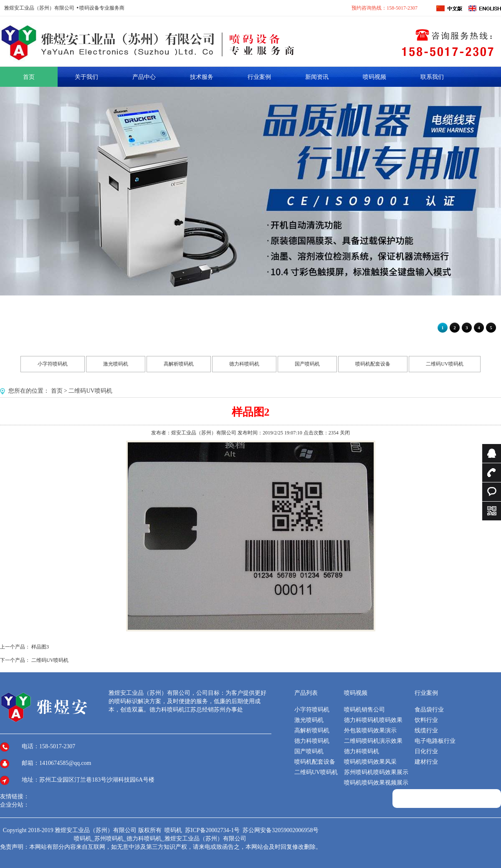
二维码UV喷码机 (444, 364)
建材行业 (426, 762)
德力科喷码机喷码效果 (373, 720)
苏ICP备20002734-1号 (213, 830)
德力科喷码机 (244, 364)
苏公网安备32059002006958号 (281, 830)
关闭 (345, 433)
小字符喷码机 (53, 364)
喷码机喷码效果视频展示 (376, 783)
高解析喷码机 (179, 364)
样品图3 (40, 647)
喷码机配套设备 (373, 364)
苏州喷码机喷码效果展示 (376, 772)
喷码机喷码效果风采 (370, 762)
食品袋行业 (429, 710)
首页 (57, 391)
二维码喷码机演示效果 (373, 741)
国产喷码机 (307, 364)
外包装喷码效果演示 (370, 730)
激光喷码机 (116, 364)
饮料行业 (426, 720)
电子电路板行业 (435, 741)
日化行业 (426, 751)
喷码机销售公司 (364, 710)
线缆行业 (426, 730)
